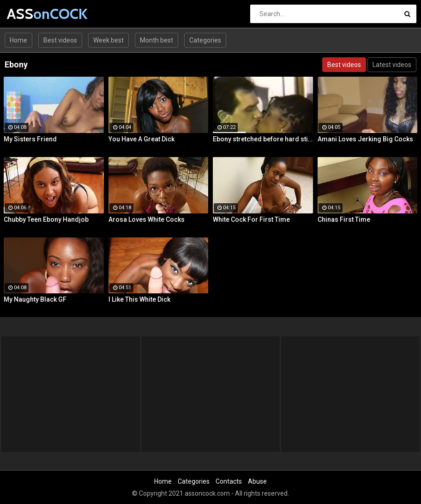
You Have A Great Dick (141, 139)
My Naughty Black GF (35, 299)
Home (18, 40)
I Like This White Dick (139, 299)
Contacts (229, 481)
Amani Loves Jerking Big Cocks (365, 139)
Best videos (60, 40)
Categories (205, 40)
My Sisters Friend (30, 139)
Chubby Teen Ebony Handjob (46, 219)
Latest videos (392, 65)
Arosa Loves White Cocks (147, 219)
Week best (108, 40)
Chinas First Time (344, 219)
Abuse (257, 481)
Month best (156, 40)
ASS (31, 14)
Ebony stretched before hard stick (263, 139)
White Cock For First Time (251, 219)
